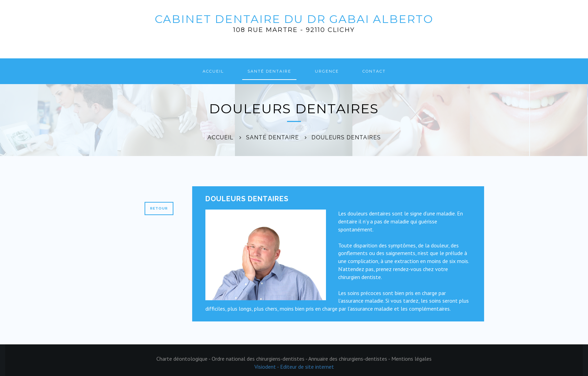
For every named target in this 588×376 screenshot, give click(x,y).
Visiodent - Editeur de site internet (294, 367)
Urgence (327, 71)
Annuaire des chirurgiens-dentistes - (350, 359)
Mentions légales (411, 359)
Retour (159, 208)
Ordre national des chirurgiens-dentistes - (260, 359)
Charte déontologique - (184, 359)
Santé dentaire (269, 71)
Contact (374, 71)
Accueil (213, 71)
